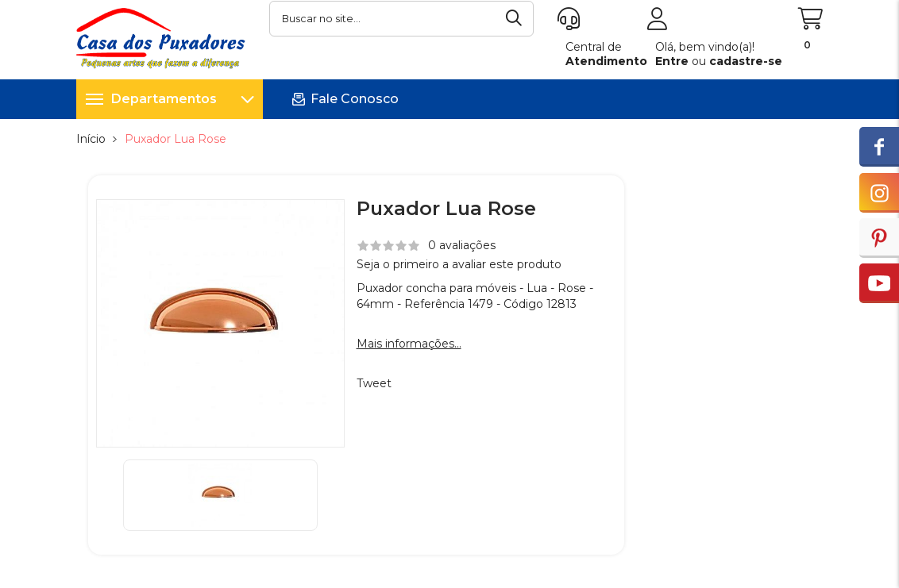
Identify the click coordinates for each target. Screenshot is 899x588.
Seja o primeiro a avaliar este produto (459, 264)
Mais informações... (409, 344)
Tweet (374, 383)
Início (91, 139)
